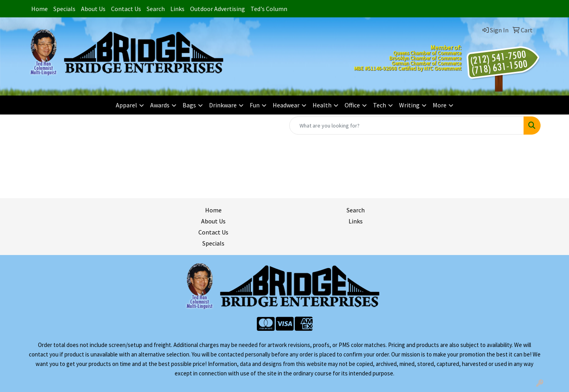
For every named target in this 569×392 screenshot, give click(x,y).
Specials (64, 9)
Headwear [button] (286, 105)
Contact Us (126, 9)
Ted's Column (269, 9)
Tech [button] (380, 105)
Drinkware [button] (223, 105)
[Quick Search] (407, 126)
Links (177, 9)
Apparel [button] (126, 105)
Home (40, 9)
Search (156, 9)
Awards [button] (160, 105)
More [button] (440, 105)
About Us (93, 9)
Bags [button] (189, 105)
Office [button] (352, 105)
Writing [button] (409, 105)
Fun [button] (255, 105)
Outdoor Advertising (218, 9)
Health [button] (322, 105)
